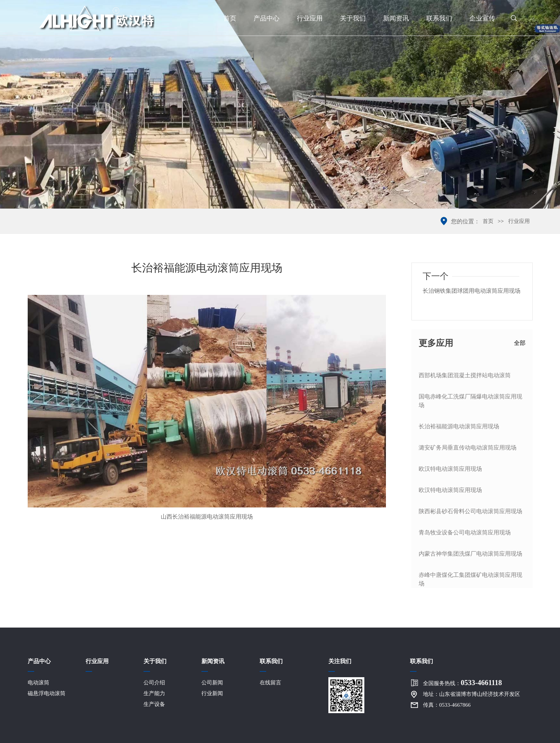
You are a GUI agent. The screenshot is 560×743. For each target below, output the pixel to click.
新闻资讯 (396, 18)
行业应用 (310, 18)
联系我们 (439, 18)
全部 (520, 343)
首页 (230, 18)
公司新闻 (212, 683)
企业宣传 (482, 18)
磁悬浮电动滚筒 (47, 693)
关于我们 (353, 18)
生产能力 (154, 693)
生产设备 (154, 704)
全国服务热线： (462, 683)
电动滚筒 (38, 683)
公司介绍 (154, 683)
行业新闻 (212, 693)
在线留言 (270, 683)
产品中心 (267, 18)
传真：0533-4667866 (447, 705)
